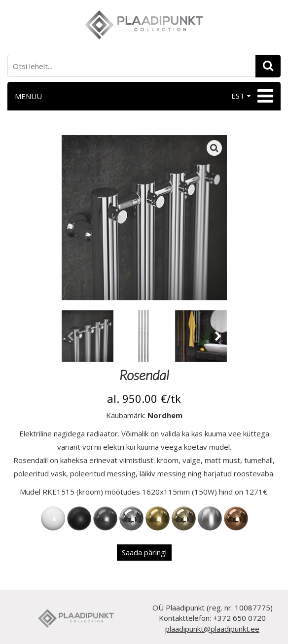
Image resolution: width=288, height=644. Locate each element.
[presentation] (70, 338)
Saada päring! (144, 552)
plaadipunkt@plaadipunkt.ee (212, 629)
